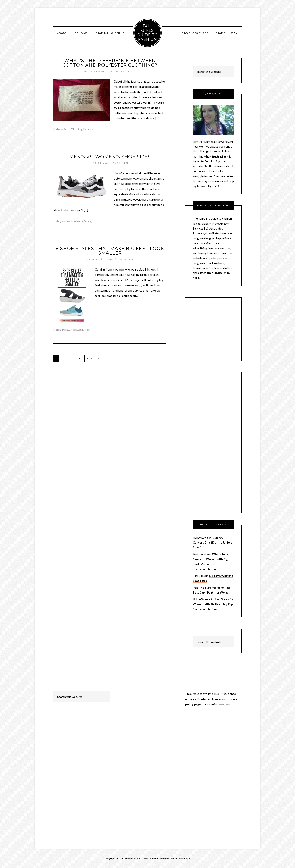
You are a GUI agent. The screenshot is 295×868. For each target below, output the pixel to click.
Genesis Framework (159, 859)
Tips (87, 329)
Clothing (76, 129)
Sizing (88, 221)
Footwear (77, 221)
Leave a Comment (124, 71)
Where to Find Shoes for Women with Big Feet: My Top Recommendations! (213, 604)
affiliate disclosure (208, 699)
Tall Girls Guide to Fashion (148, 33)
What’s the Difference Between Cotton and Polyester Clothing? (110, 63)
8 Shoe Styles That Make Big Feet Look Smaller (110, 251)
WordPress (177, 859)
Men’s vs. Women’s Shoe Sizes (110, 157)
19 (80, 359)
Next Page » (95, 359)
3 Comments (125, 259)
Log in (187, 859)
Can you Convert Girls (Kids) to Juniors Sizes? (213, 542)
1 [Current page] (56, 359)
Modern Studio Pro (135, 859)
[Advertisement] (213, 446)
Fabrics (88, 129)
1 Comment (124, 163)
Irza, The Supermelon (207, 588)
